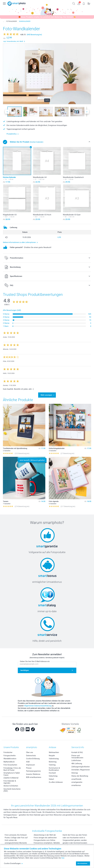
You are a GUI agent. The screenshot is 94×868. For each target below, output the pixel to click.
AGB (28, 762)
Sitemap (75, 773)
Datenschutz (31, 756)
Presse (29, 768)
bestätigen (25, 670)
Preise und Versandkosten (77, 757)
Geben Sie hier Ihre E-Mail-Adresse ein (35, 661)
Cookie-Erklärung (33, 759)
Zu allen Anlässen (56, 782)
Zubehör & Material (11, 778)
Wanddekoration (10, 759)
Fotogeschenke (10, 756)
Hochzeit (52, 773)
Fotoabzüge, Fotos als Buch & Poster (12, 769)
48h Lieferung (77, 764)
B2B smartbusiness (34, 777)
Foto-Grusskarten (10, 765)
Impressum (30, 765)
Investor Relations (33, 774)
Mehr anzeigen (46, 395)
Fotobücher (8, 752)
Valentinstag (54, 759)
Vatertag (52, 765)
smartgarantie (77, 782)
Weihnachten (54, 752)
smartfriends (76, 779)
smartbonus (76, 785)
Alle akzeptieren (82, 863)
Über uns (30, 752)
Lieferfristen (76, 760)
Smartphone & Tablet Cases (12, 774)
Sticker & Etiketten (11, 786)
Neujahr (52, 756)
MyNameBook (9, 762)
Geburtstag (53, 776)
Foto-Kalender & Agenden (10, 782)
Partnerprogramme (33, 771)
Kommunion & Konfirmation (54, 769)
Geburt (51, 779)
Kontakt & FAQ (77, 752)
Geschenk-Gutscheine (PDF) (12, 790)
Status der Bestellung (80, 776)
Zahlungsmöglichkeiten (81, 767)
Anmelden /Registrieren (81, 770)
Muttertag (53, 762)
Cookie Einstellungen (13, 863)
